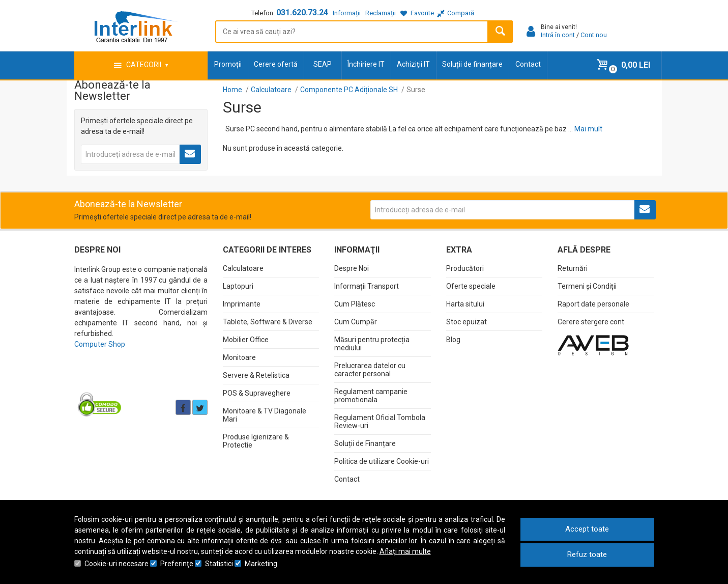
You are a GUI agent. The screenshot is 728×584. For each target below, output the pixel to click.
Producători (465, 268)
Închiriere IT (366, 64)
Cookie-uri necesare (117, 564)
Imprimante (242, 304)
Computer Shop (100, 344)
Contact (528, 64)
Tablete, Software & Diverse (268, 322)
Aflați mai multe (405, 551)
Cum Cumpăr (356, 322)
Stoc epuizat (467, 322)
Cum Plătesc (355, 304)
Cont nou (594, 35)
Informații (347, 13)
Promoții (228, 64)
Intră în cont (558, 35)
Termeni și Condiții (587, 286)
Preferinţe (177, 564)
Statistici (219, 564)
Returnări (573, 268)
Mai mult (588, 129)
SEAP (323, 64)
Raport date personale (593, 304)
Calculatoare (243, 268)
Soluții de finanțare (472, 64)
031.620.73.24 (302, 12)
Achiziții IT (413, 64)
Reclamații (381, 13)
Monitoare (239, 357)
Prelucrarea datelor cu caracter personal (370, 370)
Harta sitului (465, 304)
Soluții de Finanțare (365, 443)
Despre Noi (352, 268)
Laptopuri (238, 286)
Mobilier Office (246, 340)
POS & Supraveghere (257, 393)
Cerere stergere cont (591, 322)
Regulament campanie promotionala (371, 396)
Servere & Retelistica (256, 375)
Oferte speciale (471, 286)
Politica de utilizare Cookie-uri (382, 461)
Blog (453, 340)
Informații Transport (367, 286)
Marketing (261, 564)
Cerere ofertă (276, 64)
